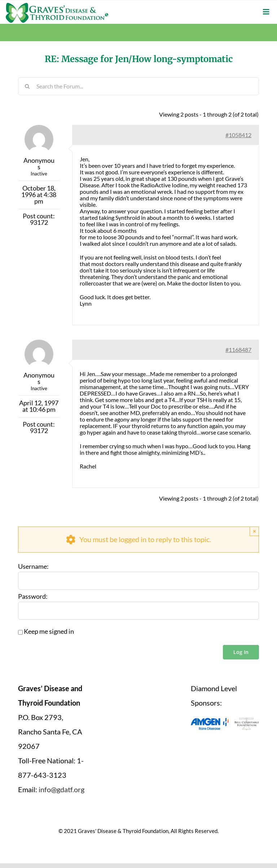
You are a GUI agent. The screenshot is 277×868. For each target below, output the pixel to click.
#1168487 (238, 350)
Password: (33, 597)
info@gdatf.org (61, 789)
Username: (33, 567)
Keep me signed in (49, 632)
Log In (241, 652)
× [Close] (254, 531)
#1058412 (238, 135)
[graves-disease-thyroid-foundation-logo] (57, 5)
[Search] (27, 86)
